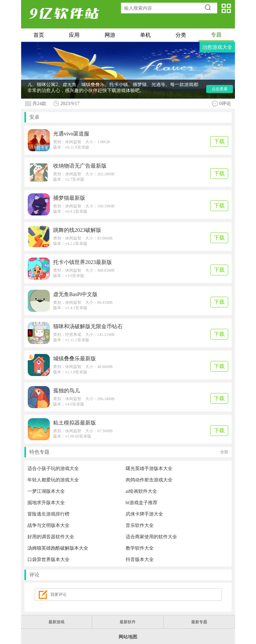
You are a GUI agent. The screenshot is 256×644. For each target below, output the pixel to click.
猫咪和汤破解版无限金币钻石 (88, 326)
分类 (181, 35)
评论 (34, 575)
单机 (145, 35)
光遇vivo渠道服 (71, 134)
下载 (219, 141)
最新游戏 (56, 622)
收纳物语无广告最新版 (80, 166)
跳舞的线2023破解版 (77, 230)
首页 (39, 35)
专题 (216, 35)
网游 (110, 35)
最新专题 (199, 622)
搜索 (210, 8)
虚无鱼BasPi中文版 (75, 294)
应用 (74, 35)
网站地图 (128, 637)
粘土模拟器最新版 (75, 423)
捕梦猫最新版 (69, 198)
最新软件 (128, 622)
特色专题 (129, 452)
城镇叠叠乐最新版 (75, 358)
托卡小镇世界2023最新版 (83, 262)
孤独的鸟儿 (67, 391)
